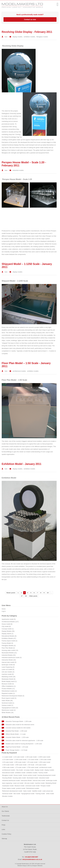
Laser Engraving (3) (8, 667)
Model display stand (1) (9, 681)
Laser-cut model (18, 783)
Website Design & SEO (24, 866)
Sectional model (7, 794)
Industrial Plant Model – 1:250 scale (16, 731)
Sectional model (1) (8, 703)
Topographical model (28, 794)
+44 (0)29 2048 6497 (52, 4)
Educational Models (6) (9, 636)
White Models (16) (8, 712)
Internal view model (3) (9, 662)
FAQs (4, 825)
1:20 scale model (8, 762)
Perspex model (45, 786)
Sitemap (4, 839)
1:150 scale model (45, 760)
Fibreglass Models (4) (9, 646)
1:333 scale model (8, 765)
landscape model (51, 780)
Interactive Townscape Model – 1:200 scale (18, 721)
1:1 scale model (7, 757)
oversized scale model (32, 786)
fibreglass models (42, 37)
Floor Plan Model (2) (8, 648)
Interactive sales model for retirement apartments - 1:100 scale (24, 741)
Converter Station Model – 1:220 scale (17, 737)
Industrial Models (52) (9, 655)
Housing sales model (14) (10, 650)
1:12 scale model (8, 760)
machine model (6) (8, 674)
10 (48, 593)
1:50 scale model (41, 765)
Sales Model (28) (7, 701)
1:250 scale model (44, 762)
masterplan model (8, 786)
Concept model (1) (8, 629)
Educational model (8, 773)
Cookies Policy (6, 834)
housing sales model (19, 778)
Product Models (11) (8, 689)
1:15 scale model (33, 760)
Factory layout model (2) (9, 641)
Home (4, 609)
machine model (40, 783)
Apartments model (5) (9, 619)
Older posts (33, 596)
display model (39, 770)
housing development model (46, 775)
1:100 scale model (31, 757)
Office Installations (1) (9, 686)
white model (50, 794)
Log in (4, 611)
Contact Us (5, 820)
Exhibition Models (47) (9, 638)
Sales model (27, 791)
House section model (30, 775)
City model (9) (6, 626)
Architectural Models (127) (10, 622)
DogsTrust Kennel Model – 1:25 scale (17, 747)
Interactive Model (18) (9, 660)
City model (19, 770)
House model (18, 775)
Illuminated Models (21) (9, 653)
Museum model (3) (8, 684)
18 (26, 596)
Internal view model (39, 780)
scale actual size (48, 791)
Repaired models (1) (8, 693)
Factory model (43, 773)
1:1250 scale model (20, 760)
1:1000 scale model (44, 757)
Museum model (19, 786)
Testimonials (6, 816)
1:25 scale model (32, 762)
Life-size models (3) (8, 672)
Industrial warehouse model (11, 780)
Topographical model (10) (10, 708)
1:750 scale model (33, 767)
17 (22, 596)
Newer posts (11, 593)
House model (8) (7, 624)
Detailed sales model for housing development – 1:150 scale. (24, 744)
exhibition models (29, 37)
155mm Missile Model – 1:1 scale (16, 734)
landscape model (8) (8, 665)
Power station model (9, 788)
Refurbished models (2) (9, 691)
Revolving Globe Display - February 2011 (27, 32)
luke (6, 37)
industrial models (18, 170)
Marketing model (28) (9, 677)
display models (17, 37)
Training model (40, 794)
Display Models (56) (8, 631)
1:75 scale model (20, 767)
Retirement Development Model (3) (13, 696)
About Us (5, 807)
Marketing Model (51, 783)
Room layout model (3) (9, 698)
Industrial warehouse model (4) (12, 657)
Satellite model (37, 791)
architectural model (45, 767)
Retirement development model (12, 791)
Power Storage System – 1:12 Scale (16, 750)
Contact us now (30, 19)
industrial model (44, 778)
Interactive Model (26, 780)
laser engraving (7, 783)
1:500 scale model (8, 767)
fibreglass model (7, 775)
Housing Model (7, 778)
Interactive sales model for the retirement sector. (20, 725)
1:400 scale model (21, 765)
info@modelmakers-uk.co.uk (32, 859)
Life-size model (29, 783)
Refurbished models (33, 788)
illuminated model (32, 778)
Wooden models (7, 796)
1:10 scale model (19, 757)
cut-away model (29, 770)
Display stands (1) (7, 634)
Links (3, 829)
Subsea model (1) (7, 705)
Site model (17, 794)
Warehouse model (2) (9, 710)
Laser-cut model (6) (8, 669)
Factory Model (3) (7, 643)
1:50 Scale (31, 765)
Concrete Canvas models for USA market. (18, 728)
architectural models (19, 371)
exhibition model (20, 773)
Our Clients (5, 811)
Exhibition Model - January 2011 (22, 464)
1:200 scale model (20, 762)
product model (21, 788)
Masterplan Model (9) (9, 679)
